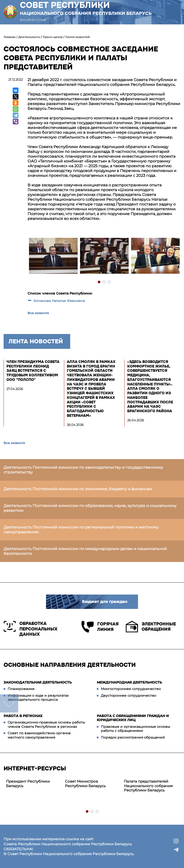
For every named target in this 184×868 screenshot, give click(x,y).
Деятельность (29, 37)
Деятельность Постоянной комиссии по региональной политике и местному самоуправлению (81, 530)
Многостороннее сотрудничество (131, 689)
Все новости (38, 313)
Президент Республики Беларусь (28, 784)
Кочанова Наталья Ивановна (59, 301)
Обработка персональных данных (31, 629)
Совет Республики (86, 8)
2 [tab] (104, 282)
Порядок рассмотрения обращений (133, 737)
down (9, 703)
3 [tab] (109, 282)
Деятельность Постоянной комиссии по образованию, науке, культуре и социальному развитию (90, 508)
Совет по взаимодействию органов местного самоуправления (39, 735)
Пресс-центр (53, 37)
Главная (10, 37)
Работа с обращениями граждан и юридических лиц (133, 718)
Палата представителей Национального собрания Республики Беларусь (148, 786)
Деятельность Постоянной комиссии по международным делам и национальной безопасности (85, 551)
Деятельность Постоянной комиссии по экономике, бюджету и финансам (78, 489)
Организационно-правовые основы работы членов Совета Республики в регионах (46, 724)
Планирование (21, 689)
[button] (173, 12)
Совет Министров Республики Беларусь (85, 784)
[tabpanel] (53, 256)
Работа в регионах (23, 716)
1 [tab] (99, 282)
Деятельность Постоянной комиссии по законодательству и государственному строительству (83, 470)
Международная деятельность (129, 682)
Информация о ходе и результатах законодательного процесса (38, 698)
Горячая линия (100, 627)
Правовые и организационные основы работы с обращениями (135, 729)
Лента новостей (78, 37)
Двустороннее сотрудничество (129, 696)
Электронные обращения (151, 627)
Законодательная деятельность (38, 682)
